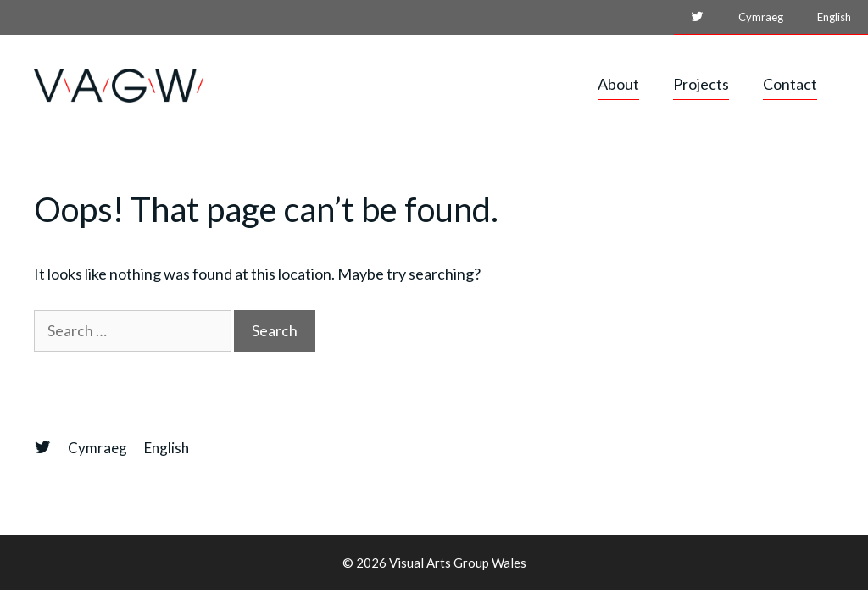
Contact (790, 84)
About (618, 84)
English (834, 17)
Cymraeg (761, 17)
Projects (701, 84)
